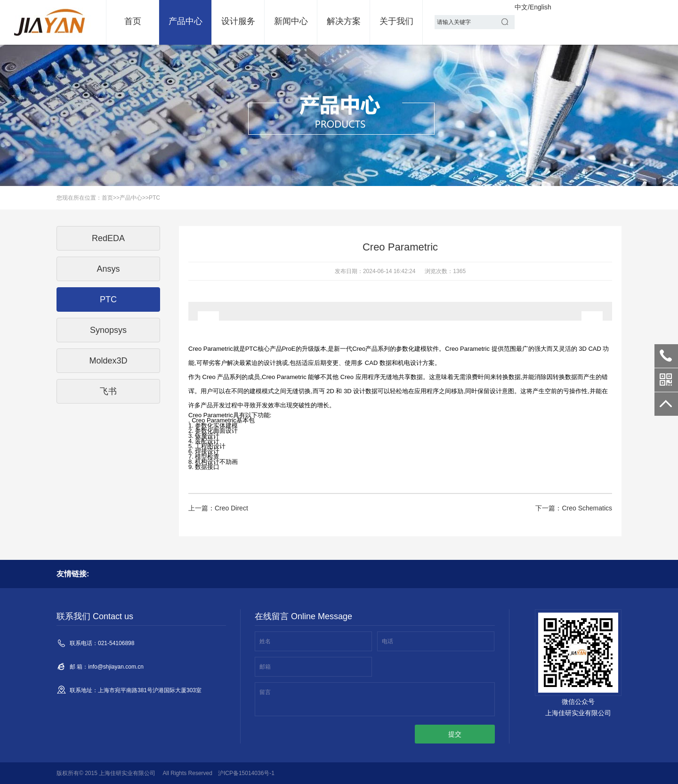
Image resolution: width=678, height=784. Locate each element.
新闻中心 (291, 21)
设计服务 (238, 21)
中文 (521, 7)
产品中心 (186, 21)
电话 (387, 641)
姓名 (265, 641)
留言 (265, 692)
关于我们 (396, 21)
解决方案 (344, 21)
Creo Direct (231, 508)
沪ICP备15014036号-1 (246, 773)
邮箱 (265, 667)
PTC (154, 198)
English (541, 7)
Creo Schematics (587, 508)
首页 (133, 21)
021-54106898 (666, 356)
